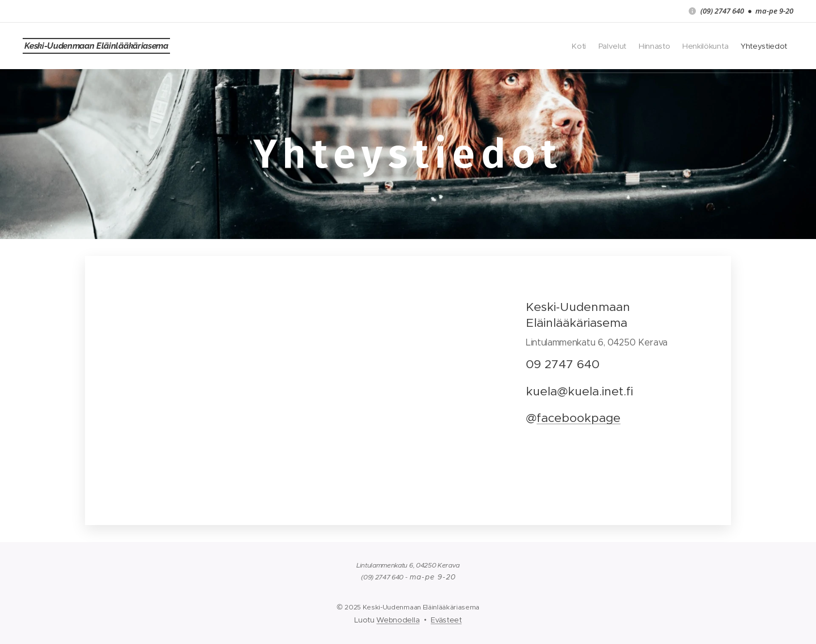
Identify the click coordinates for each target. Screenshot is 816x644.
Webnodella (398, 620)
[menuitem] (702, 46)
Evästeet (446, 620)
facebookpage (579, 418)
